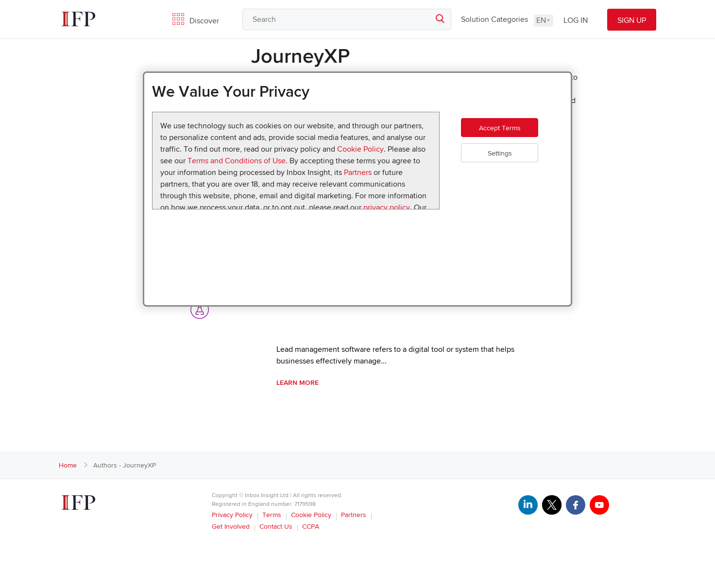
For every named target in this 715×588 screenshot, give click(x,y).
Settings (509, 162)
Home (68, 465)
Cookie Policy (360, 149)
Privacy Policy (232, 515)
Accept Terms (509, 132)
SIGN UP (632, 20)
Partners (358, 173)
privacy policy (387, 208)
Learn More (298, 383)
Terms (272, 515)
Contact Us (276, 527)
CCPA (311, 527)
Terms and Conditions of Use (237, 161)
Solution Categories (494, 19)
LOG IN (576, 20)
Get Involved (231, 527)
